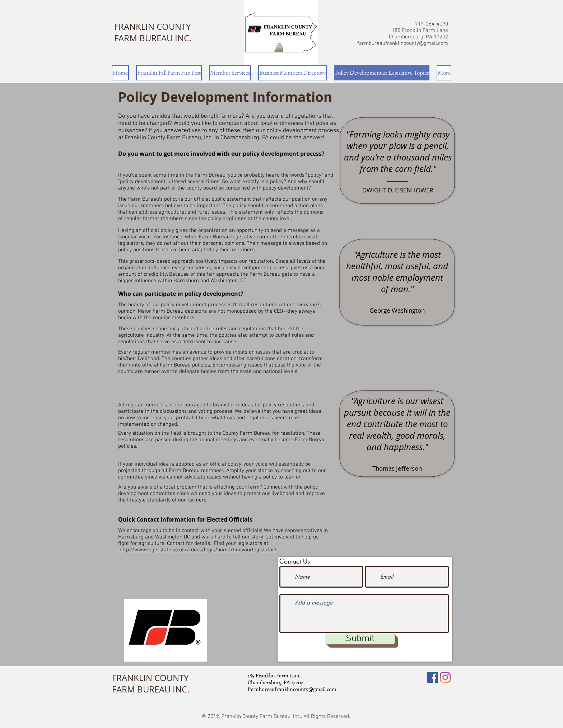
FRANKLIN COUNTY (150, 678)
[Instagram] (445, 677)
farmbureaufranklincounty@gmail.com (403, 43)
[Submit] (360, 639)
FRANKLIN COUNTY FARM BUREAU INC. (153, 32)
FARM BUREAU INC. (151, 689)
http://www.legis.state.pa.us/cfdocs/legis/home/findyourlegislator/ (197, 550)
